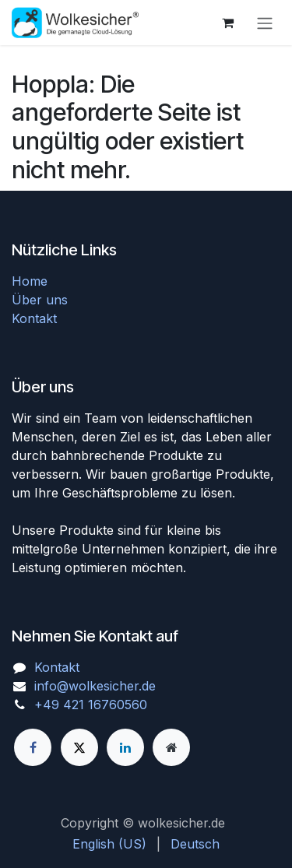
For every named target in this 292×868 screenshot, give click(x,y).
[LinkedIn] (125, 747)
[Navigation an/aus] (265, 23)
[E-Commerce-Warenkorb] (227, 23)
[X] (79, 747)
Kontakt (34, 318)
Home (30, 281)
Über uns (40, 300)
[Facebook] (33, 747)
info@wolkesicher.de (95, 686)
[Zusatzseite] (171, 747)
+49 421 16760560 (91, 705)
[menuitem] (109, 844)
